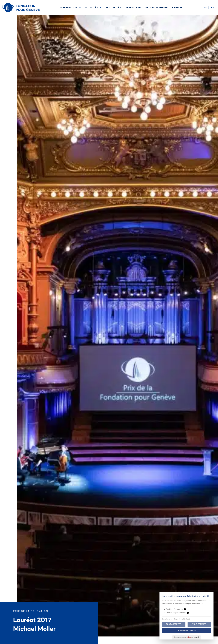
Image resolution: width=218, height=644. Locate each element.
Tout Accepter (174, 624)
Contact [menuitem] (179, 8)
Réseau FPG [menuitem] (133, 8)
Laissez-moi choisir (186, 630)
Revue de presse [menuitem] (157, 8)
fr (213, 8)
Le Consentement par (187, 637)
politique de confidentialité (181, 619)
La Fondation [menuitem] (68, 8)
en (206, 8)
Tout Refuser (199, 624)
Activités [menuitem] (91, 8)
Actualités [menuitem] (113, 8)
